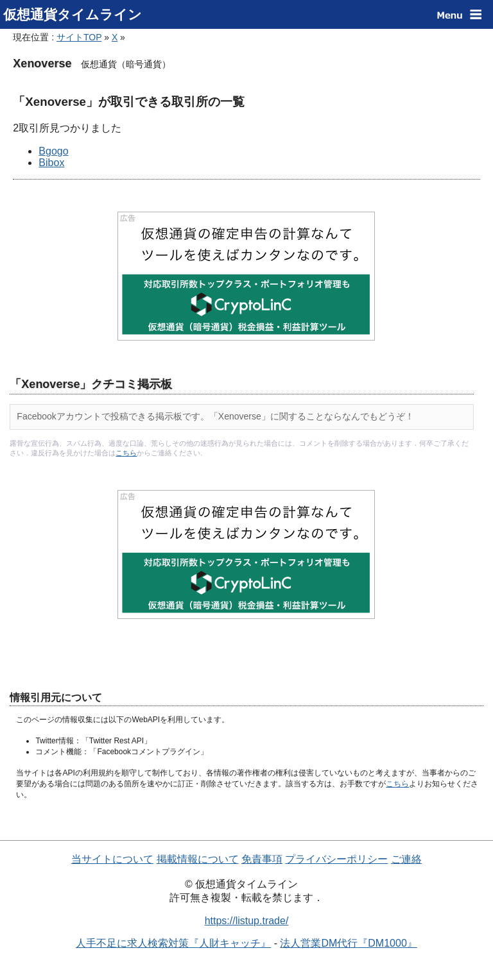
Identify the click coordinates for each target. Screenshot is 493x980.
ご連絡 (406, 859)
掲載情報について (198, 859)
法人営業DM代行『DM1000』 (348, 943)
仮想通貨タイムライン (73, 14)
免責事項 (262, 859)
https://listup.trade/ (247, 921)
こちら (126, 453)
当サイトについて (112, 859)
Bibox (51, 163)
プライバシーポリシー (336, 859)
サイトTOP (79, 37)
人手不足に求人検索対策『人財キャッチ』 (173, 943)
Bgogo (53, 151)
